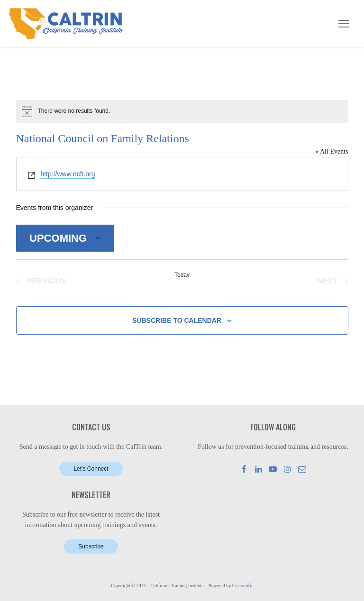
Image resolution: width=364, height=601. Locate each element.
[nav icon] (344, 24)
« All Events (332, 151)
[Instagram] (287, 469)
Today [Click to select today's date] (182, 275)
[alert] (182, 111)
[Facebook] (244, 469)
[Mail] (302, 469)
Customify (242, 586)
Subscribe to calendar (177, 320)
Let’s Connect (91, 469)
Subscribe (91, 546)
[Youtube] (273, 469)
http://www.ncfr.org (68, 174)
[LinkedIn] (259, 469)
